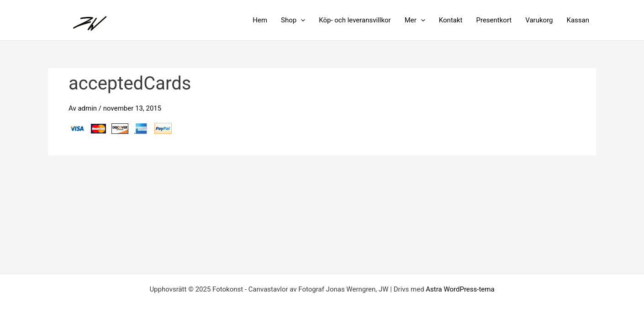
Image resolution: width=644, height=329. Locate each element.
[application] (301, 20)
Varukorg (539, 20)
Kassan (578, 20)
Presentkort (494, 20)
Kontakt (451, 20)
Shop (293, 20)
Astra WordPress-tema (460, 289)
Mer (415, 20)
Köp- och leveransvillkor (355, 20)
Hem (260, 20)
